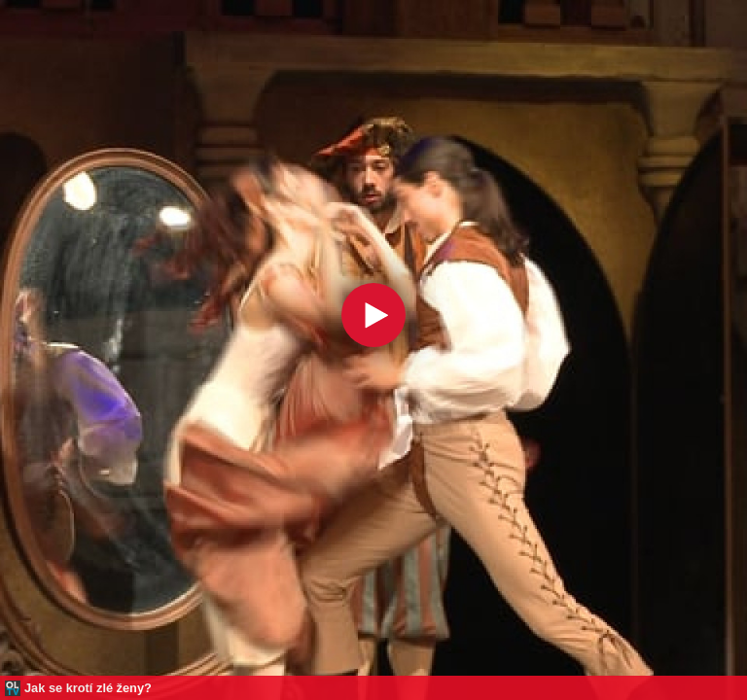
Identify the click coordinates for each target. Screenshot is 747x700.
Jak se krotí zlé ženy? (88, 688)
